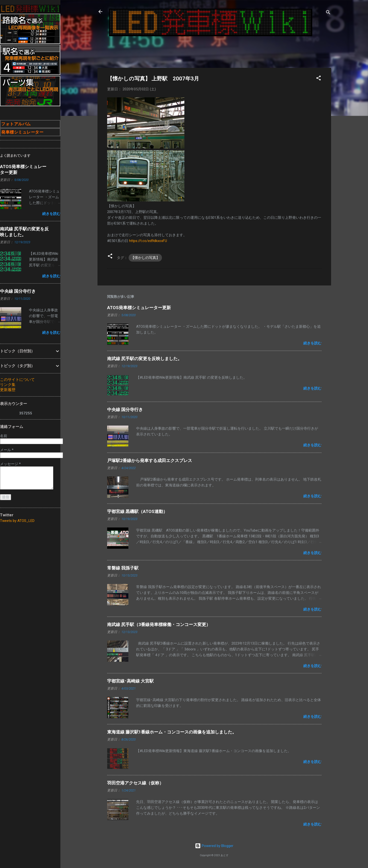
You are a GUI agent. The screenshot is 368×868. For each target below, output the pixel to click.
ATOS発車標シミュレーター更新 (139, 308)
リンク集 (8, 385)
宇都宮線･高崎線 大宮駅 (130, 681)
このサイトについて (17, 380)
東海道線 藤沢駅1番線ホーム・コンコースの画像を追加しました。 (172, 732)
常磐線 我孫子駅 (123, 568)
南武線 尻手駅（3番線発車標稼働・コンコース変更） (159, 624)
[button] (319, 79)
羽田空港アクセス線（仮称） (135, 783)
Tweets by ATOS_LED (17, 521)
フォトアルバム (16, 124)
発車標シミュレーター (22, 132)
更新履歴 (8, 390)
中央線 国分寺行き (125, 409)
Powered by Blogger (214, 846)
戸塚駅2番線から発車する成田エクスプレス (150, 460)
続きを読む (312, 343)
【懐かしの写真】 (145, 258)
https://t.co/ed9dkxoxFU (148, 241)
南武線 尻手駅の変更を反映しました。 (145, 359)
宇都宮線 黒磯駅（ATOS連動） (137, 511)
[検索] (328, 13)
